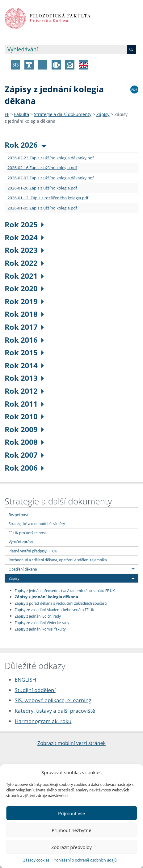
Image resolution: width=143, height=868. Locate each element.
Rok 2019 (24, 301)
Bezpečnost (18, 515)
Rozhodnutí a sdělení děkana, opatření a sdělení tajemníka (58, 560)
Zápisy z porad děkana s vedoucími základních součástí (61, 603)
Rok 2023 (24, 250)
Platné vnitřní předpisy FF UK (33, 551)
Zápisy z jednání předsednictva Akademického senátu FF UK (65, 590)
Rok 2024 (24, 237)
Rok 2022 (24, 263)
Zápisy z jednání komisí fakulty (40, 629)
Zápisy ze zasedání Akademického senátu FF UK (55, 610)
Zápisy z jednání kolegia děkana (46, 597)
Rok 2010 (24, 416)
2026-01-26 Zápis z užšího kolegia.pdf (42, 188)
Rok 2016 (24, 340)
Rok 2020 (24, 288)
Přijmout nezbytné (71, 830)
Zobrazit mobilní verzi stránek (71, 743)
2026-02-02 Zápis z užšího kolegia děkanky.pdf (50, 178)
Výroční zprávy (21, 542)
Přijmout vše (71, 813)
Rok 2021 (24, 276)
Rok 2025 (24, 224)
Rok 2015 (24, 352)
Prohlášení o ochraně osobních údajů (85, 860)
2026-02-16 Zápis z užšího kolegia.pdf (42, 168)
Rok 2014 (24, 365)
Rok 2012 (24, 391)
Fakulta (22, 114)
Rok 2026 (25, 145)
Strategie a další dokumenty (63, 114)
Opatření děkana (23, 569)
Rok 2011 (24, 404)
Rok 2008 (24, 442)
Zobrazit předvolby (71, 847)
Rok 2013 (24, 378)
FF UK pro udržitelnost (27, 533)
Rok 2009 (24, 429)
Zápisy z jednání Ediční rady (38, 616)
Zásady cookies (36, 860)
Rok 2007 (24, 455)
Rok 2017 (24, 327)
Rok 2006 (24, 468)
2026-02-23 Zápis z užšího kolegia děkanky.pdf (50, 158)
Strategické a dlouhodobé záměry (37, 524)
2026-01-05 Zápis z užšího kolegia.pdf (42, 208)
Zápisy (103, 114)
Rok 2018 (24, 314)
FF (7, 114)
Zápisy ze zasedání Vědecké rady (42, 622)
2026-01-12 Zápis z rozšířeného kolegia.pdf (48, 198)
